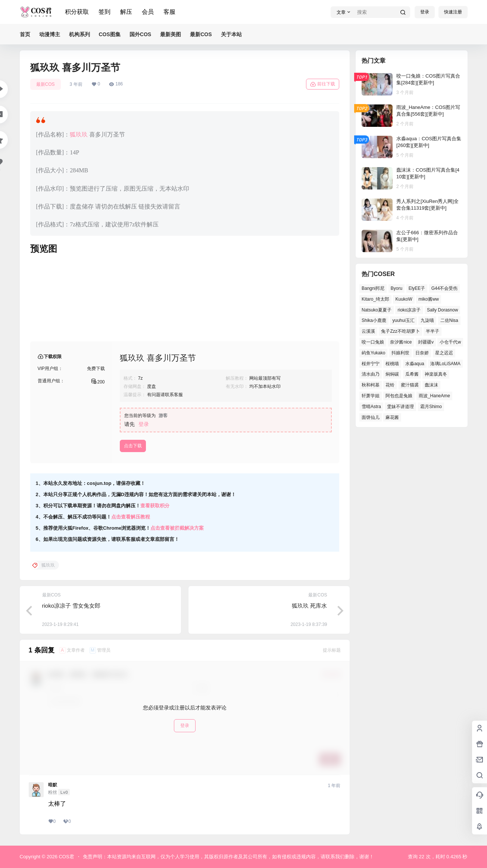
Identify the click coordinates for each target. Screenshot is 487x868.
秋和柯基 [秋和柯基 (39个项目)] (371, 385)
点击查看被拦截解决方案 (177, 528)
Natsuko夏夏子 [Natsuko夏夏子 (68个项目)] (377, 310)
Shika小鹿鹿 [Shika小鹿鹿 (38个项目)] (374, 320)
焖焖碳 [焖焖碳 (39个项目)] (392, 374)
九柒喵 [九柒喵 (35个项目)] (427, 320)
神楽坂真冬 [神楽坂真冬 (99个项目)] (436, 374)
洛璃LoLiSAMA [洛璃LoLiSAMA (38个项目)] (445, 364)
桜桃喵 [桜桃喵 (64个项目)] (392, 364)
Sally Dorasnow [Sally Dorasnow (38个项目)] (442, 310)
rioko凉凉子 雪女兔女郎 (71, 606)
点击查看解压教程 (131, 517)
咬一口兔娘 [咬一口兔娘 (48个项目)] (373, 342)
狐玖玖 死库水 (309, 606)
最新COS (46, 84)
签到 (104, 12)
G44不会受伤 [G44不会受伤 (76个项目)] (444, 288)
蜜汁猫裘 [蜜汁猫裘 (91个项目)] (409, 385)
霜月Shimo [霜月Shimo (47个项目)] (431, 407)
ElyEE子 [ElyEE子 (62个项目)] (417, 288)
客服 (169, 12)
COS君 (66, 857)
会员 (148, 12)
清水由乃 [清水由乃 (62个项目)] (371, 374)
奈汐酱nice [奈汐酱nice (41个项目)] (401, 342)
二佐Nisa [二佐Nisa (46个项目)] (449, 320)
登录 (425, 12)
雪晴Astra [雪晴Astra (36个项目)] (371, 407)
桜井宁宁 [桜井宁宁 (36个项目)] (371, 364)
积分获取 (77, 12)
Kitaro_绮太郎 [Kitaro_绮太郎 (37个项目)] (375, 299)
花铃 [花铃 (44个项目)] (390, 385)
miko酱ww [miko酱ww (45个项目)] (429, 299)
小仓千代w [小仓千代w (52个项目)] (450, 342)
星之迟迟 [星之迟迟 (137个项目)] (444, 353)
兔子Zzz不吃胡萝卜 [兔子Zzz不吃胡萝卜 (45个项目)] (400, 331)
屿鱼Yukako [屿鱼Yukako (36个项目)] (373, 353)
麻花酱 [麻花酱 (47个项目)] (392, 417)
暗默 (53, 785)
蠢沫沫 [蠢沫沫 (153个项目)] (431, 385)
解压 (126, 12)
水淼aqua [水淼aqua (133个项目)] (414, 364)
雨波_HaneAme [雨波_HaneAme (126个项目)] (434, 396)
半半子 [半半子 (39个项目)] (433, 331)
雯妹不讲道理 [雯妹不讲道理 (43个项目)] (400, 407)
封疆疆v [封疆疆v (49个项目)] (425, 342)
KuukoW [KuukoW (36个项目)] (404, 299)
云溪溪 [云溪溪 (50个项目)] (368, 331)
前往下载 (323, 84)
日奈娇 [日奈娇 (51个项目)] (422, 353)
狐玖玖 (79, 134)
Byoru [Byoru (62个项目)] (396, 288)
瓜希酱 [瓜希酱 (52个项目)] (412, 374)
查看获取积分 (155, 506)
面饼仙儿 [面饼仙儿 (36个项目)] (371, 417)
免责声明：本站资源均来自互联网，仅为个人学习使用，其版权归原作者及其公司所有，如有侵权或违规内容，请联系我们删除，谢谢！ (228, 857)
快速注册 (453, 12)
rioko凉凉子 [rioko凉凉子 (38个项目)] (409, 310)
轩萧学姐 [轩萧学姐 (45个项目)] (371, 396)
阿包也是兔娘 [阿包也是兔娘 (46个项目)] (399, 396)
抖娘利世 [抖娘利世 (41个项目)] (400, 353)
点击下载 (133, 446)
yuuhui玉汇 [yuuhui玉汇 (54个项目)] (403, 320)
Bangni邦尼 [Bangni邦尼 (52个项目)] (373, 288)
